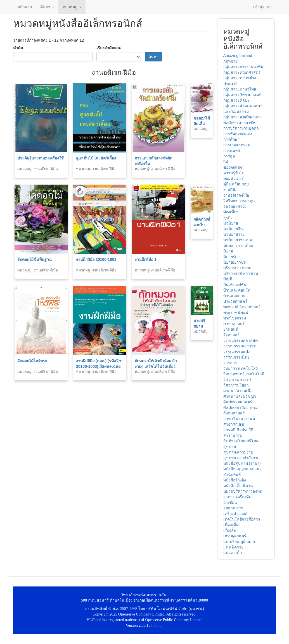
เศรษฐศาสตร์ (235, 536)
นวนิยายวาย (234, 234)
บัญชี (228, 279)
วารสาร (230, 363)
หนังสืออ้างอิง (235, 480)
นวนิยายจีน (233, 229)
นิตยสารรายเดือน (238, 245)
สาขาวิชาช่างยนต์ (239, 419)
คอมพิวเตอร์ (234, 178)
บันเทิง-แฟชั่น (235, 285)
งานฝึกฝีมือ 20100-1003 (96, 259)
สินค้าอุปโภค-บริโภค (241, 441)
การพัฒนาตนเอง (238, 134)
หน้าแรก (25, 7)
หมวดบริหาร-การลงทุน (243, 491)
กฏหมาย (230, 61)
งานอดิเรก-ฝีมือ (236, 195)
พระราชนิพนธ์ (236, 313)
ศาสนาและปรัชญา (240, 396)
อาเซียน (230, 502)
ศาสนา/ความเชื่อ (238, 391)
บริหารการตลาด (237, 268)
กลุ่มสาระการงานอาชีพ (243, 67)
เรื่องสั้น (230, 530)
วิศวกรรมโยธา (236, 385)
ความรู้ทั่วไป (234, 173)
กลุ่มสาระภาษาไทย (240, 89)
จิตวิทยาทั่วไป (235, 206)
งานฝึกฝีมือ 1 (146, 259)
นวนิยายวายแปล (238, 240)
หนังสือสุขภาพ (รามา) (242, 463)
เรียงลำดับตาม (109, 48)
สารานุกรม (233, 435)
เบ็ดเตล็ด (231, 525)
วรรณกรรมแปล (237, 352)
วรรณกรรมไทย (236, 357)
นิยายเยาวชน (235, 262)
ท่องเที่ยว (231, 212)
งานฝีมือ (230, 190)
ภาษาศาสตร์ (234, 324)
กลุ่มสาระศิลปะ (236, 100)
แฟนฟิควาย (233, 547)
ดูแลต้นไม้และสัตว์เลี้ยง (96, 158)
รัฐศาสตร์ (232, 335)
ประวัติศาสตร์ (235, 301)
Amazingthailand (238, 56)
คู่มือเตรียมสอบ (236, 184)
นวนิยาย (231, 223)
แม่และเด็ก (233, 553)
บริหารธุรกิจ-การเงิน (241, 273)
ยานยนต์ (231, 329)
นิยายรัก (230, 257)
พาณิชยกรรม (235, 318)
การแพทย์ (232, 151)
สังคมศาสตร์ (234, 413)
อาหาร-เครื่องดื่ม (237, 497)
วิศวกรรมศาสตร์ (237, 380)
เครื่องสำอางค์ (235, 514)
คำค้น (18, 48)
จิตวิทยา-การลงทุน (239, 201)
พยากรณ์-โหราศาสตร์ (242, 307)
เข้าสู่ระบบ (262, 7)
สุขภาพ (230, 447)
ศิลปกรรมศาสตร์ (238, 402)
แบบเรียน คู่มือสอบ (239, 542)
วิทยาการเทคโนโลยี (241, 368)
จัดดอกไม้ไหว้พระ (32, 361)
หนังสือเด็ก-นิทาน (238, 486)
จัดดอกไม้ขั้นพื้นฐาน (35, 259)
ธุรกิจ (228, 218)
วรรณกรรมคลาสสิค (241, 340)
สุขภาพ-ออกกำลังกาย (241, 458)
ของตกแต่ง (233, 167)
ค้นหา (47, 7)
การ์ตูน (229, 156)
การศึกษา (231, 139)
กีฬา (227, 162)
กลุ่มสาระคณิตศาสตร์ (242, 72)
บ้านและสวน (234, 296)
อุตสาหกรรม (234, 508)
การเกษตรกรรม (237, 145)
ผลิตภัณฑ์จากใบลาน (202, 225)
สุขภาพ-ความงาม (238, 452)
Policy (158, 625)
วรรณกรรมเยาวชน (240, 346)
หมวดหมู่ (72, 7)
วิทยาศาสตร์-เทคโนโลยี (244, 374)
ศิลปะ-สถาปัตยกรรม (241, 407)
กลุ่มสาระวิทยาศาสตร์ (242, 95)
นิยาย (228, 251)
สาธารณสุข (234, 424)
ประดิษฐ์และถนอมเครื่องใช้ (41, 158)
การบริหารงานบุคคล (241, 128)
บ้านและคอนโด (237, 290)
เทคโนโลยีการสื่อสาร (242, 519)
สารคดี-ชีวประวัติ (238, 430)
